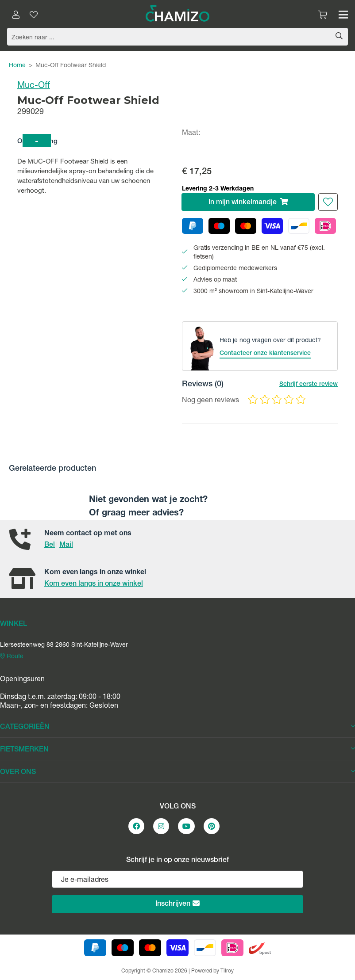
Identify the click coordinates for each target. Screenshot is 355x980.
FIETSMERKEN (177, 750)
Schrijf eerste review (309, 385)
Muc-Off (34, 86)
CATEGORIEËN (177, 727)
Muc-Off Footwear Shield (71, 66)
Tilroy (227, 971)
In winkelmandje (248, 202)
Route (12, 656)
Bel (50, 545)
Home (17, 66)
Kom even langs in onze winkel (94, 584)
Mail (66, 545)
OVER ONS (177, 772)
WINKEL (14, 625)
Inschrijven (177, 904)
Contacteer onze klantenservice (265, 354)
